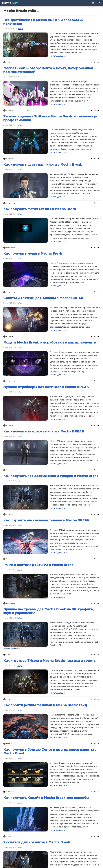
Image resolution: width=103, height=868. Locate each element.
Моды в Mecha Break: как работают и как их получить (50, 343)
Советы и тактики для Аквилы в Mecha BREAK (43, 298)
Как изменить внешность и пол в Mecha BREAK (44, 432)
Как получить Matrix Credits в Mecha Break (40, 209)
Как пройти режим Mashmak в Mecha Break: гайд (45, 705)
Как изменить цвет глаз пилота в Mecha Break (43, 165)
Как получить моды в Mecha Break (33, 254)
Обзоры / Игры (23, 77)
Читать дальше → (59, 56)
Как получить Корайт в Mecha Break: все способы (46, 798)
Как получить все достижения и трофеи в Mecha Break (51, 476)
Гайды (20, 29)
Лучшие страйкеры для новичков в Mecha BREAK (46, 387)
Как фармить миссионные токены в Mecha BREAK (46, 520)
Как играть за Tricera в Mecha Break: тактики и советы (50, 661)
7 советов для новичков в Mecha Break (37, 842)
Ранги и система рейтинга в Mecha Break (38, 565)
